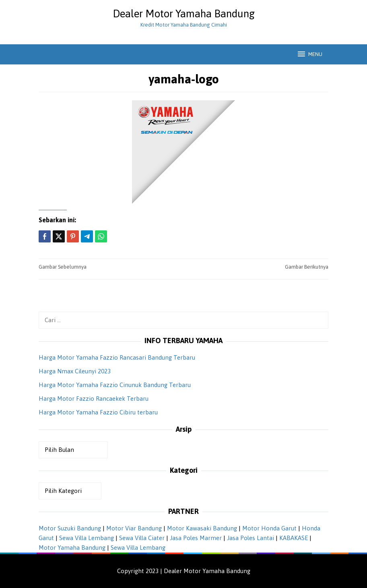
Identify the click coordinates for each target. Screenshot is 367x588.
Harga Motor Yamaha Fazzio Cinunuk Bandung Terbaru (115, 385)
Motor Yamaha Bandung (72, 548)
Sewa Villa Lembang (87, 538)
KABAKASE (294, 538)
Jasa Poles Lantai (251, 538)
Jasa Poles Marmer (196, 538)
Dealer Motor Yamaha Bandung (184, 14)
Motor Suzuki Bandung (70, 528)
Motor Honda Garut (269, 528)
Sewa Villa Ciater (142, 538)
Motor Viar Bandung (134, 528)
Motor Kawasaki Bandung (202, 528)
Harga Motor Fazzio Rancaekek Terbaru (94, 399)
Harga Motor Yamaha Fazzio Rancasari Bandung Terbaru (117, 357)
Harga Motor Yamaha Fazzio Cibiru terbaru (98, 412)
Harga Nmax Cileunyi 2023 (75, 371)
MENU (309, 54)
